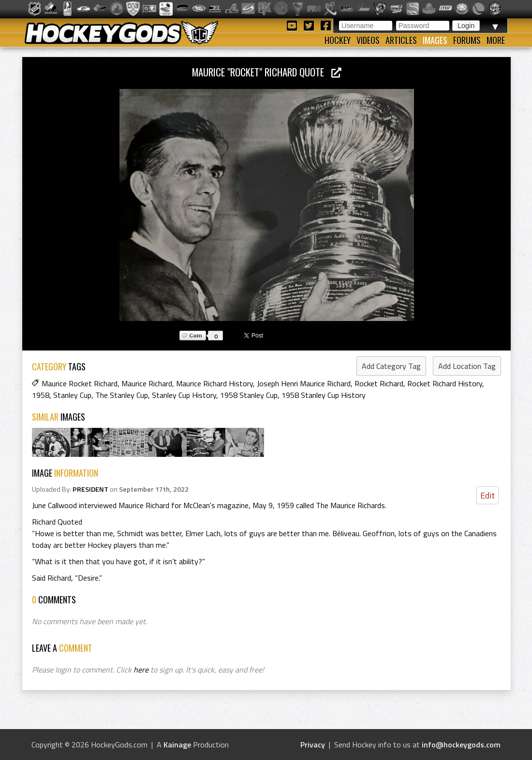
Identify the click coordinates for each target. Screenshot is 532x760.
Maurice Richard (147, 383)
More (496, 40)
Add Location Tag (467, 366)
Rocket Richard (379, 383)
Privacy (313, 745)
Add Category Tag (391, 366)
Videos (368, 40)
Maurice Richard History (214, 383)
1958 (41, 395)
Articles (401, 40)
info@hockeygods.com (461, 745)
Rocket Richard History (445, 383)
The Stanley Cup (122, 395)
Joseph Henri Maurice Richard (304, 383)
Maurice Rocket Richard (80, 383)
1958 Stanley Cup (249, 395)
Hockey (338, 40)
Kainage (177, 745)
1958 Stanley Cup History (324, 395)
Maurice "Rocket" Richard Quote (267, 72)
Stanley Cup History (184, 395)
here (141, 670)
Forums (467, 40)
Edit (488, 495)
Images (435, 40)
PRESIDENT (90, 489)
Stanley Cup (72, 395)
